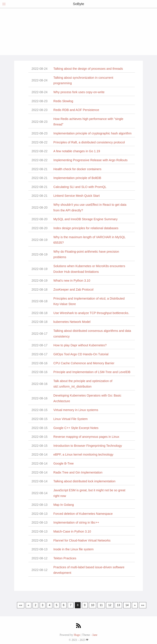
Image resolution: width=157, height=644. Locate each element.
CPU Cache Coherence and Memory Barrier (84, 363)
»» (143, 605)
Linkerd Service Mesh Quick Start (77, 196)
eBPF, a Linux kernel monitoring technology (83, 454)
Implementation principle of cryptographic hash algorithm (93, 133)
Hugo (77, 635)
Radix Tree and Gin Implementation (78, 472)
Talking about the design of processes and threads (88, 69)
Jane (95, 635)
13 (118, 605)
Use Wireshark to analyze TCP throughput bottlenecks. (91, 313)
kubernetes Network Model (72, 322)
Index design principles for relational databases (86, 228)
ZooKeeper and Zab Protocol (73, 289)
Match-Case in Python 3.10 (72, 531)
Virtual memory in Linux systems (76, 410)
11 (101, 605)
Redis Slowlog (63, 101)
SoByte (79, 4)
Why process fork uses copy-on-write (79, 92)
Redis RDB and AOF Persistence (76, 110)
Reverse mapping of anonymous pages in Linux (86, 437)
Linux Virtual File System (71, 419)
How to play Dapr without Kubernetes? (80, 345)
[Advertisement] (78, 31)
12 (110, 605)
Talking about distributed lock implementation (84, 481)
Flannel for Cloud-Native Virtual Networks (82, 540)
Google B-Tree (64, 463)
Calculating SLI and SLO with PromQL (80, 187)
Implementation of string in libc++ (76, 522)
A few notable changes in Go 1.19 (77, 151)
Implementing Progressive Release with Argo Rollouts (91, 160)
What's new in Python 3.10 (72, 281)
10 (93, 605)
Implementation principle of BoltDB (77, 178)
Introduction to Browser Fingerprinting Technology (88, 446)
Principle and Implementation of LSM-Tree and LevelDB (92, 372)
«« (21, 605)
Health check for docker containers (77, 169)
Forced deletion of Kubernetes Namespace (83, 514)
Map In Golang (64, 505)
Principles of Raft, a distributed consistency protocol (89, 142)
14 (127, 605)
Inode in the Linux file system (74, 549)
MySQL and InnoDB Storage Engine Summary (86, 219)
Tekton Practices (65, 558)
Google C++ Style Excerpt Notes (76, 428)
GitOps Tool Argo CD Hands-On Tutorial (81, 354)
